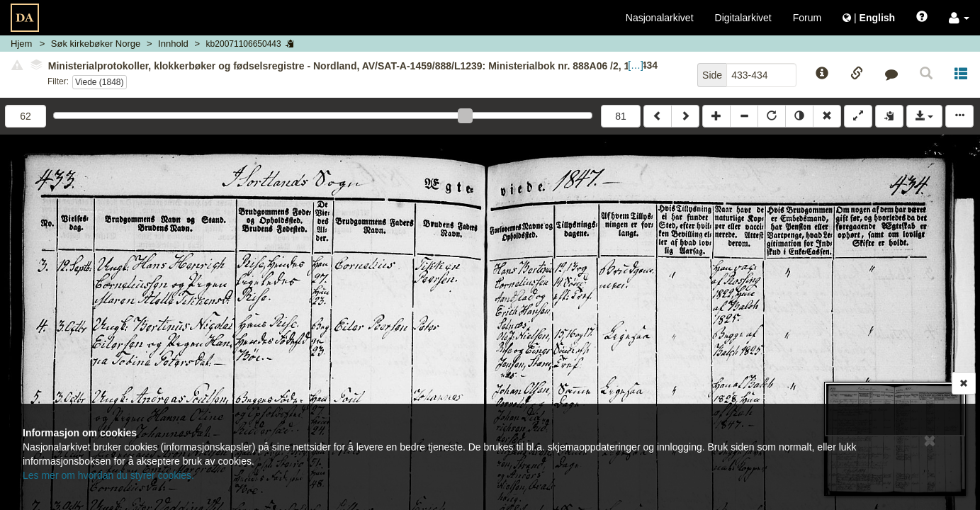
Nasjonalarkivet (660, 18)
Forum (807, 18)
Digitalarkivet (743, 18)
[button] (959, 18)
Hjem (21, 44)
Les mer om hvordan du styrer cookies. (108, 475)
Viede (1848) (100, 82)
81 (621, 116)
